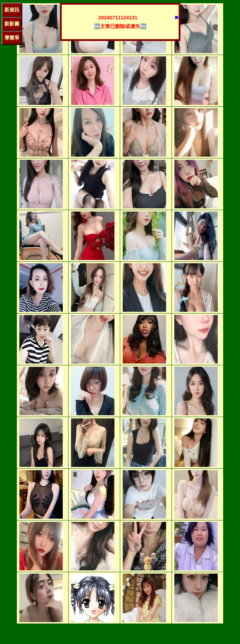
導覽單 (12, 38)
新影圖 (12, 24)
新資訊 (12, 10)
